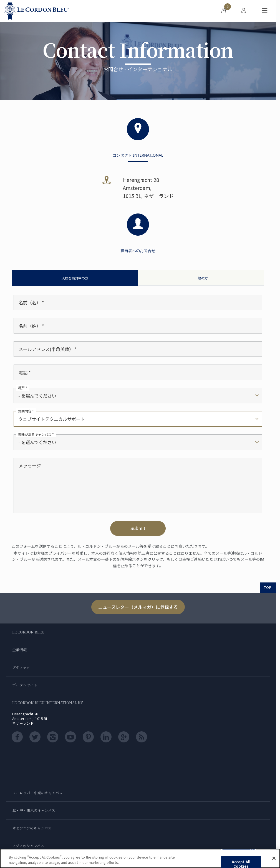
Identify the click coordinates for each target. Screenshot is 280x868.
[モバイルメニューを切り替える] (265, 11)
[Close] (274, 858)
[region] (140, 858)
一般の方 (201, 278)
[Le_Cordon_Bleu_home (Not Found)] (37, 11)
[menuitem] (224, 11)
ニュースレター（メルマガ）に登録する (138, 607)
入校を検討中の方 (75, 278)
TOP (268, 587)
